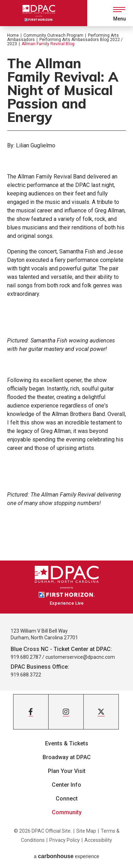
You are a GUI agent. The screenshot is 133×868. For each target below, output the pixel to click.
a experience (66, 856)
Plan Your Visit (67, 771)
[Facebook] (31, 712)
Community (67, 812)
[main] (66, 293)
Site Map (86, 831)
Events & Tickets (67, 743)
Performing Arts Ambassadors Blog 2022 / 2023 (65, 42)
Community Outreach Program (53, 35)
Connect (67, 799)
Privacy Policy (65, 840)
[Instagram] (66, 712)
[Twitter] (101, 712)
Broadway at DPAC (67, 757)
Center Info (66, 785)
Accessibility (98, 840)
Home (13, 35)
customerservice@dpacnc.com (80, 657)
